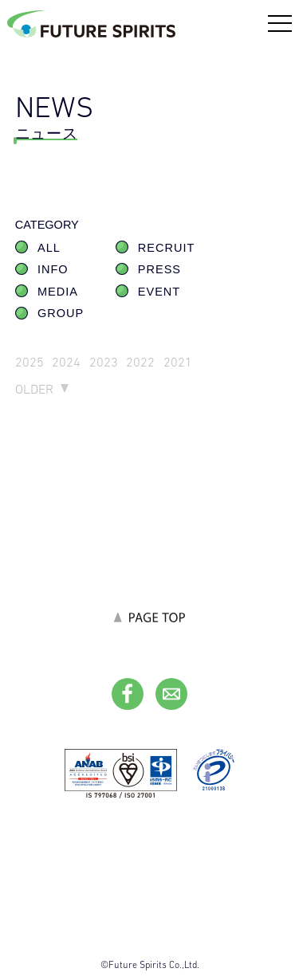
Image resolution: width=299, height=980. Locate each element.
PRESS (159, 269)
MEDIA (58, 292)
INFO (53, 269)
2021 (178, 362)
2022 (140, 362)
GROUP (61, 313)
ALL (49, 248)
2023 (104, 362)
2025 (30, 362)
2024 (66, 362)
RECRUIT (166, 248)
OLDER (34, 389)
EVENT (159, 292)
